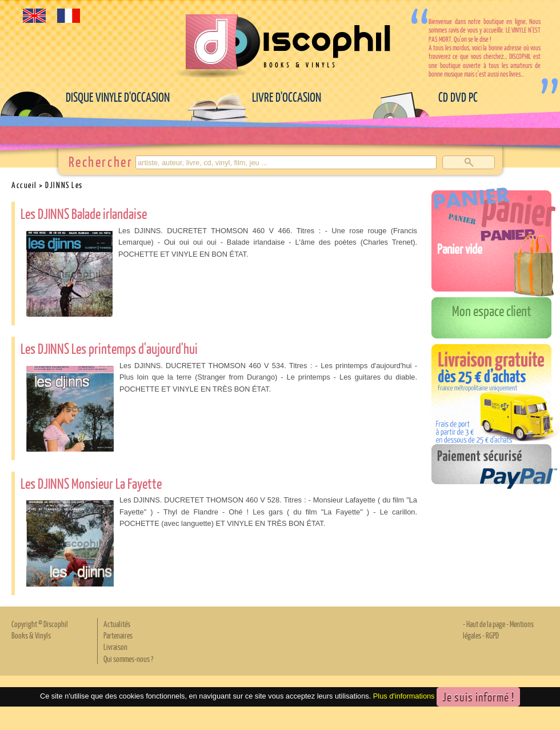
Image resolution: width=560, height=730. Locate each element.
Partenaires (118, 635)
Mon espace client (492, 310)
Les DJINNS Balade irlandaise (84, 213)
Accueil (24, 185)
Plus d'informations (404, 697)
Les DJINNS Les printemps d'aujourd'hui (109, 348)
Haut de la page (486, 624)
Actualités (117, 624)
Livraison (115, 647)
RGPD (492, 635)
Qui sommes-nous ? (128, 659)
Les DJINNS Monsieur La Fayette (91, 483)
